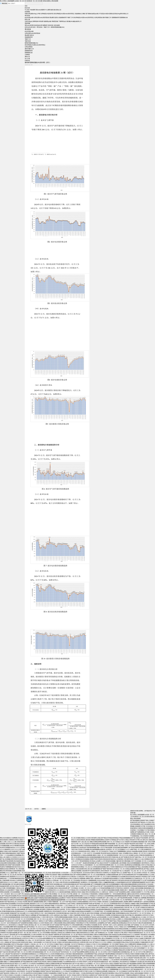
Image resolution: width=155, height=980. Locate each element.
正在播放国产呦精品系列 (118, 950)
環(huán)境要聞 (40, 10)
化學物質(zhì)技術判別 (47, 14)
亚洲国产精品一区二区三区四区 (132, 873)
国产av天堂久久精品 (107, 964)
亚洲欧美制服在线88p (8, 911)
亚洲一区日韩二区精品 (69, 975)
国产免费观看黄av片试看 (142, 832)
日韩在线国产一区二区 (29, 979)
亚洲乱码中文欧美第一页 (60, 909)
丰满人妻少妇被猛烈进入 (146, 919)
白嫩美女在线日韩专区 (133, 894)
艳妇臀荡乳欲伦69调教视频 (132, 865)
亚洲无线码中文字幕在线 (122, 954)
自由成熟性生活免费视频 (14, 855)
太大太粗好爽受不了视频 (12, 890)
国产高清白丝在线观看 (88, 950)
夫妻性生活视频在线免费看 (55, 962)
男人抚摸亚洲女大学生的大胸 (146, 965)
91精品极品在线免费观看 (63, 967)
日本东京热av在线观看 (23, 904)
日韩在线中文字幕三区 (136, 840)
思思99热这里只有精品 (93, 973)
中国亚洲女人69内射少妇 (57, 933)
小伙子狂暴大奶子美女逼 (49, 942)
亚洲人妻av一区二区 (147, 834)
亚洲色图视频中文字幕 (146, 904)
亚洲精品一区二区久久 (94, 964)
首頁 (26, 6)
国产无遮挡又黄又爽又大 (102, 975)
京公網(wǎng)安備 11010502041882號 (37, 898)
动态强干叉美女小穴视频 (105, 958)
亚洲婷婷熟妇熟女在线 (90, 919)
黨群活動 (53, 10)
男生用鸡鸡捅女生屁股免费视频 (12, 871)
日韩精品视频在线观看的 (131, 919)
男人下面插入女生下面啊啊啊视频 (126, 927)
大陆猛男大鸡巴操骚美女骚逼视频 (134, 842)
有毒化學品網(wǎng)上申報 (33, 14)
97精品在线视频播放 (123, 921)
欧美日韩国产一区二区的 (143, 844)
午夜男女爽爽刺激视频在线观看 (63, 917)
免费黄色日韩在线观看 (58, 977)
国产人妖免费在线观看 (26, 948)
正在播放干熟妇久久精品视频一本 (63, 944)
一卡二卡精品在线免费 (90, 906)
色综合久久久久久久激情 (10, 882)
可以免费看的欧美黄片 (70, 962)
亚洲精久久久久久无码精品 (83, 948)
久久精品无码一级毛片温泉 (61, 919)
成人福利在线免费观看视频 (105, 906)
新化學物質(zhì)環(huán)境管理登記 (64, 14)
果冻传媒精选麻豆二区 (20, 861)
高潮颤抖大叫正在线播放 (108, 940)
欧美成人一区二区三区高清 (133, 909)
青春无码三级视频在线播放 (35, 902)
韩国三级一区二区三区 (29, 969)
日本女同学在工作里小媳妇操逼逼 (37, 950)
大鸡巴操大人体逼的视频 (79, 927)
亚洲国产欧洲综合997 (132, 950)
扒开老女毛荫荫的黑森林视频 (113, 965)
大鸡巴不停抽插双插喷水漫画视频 (117, 952)
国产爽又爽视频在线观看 (65, 929)
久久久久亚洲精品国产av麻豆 (24, 848)
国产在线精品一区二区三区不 (140, 925)
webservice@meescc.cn (65, 896)
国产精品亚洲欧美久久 (56, 971)
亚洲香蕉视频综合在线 (122, 913)
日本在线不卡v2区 (64, 960)
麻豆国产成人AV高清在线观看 (145, 931)
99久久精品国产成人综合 (83, 907)
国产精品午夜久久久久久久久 (27, 956)
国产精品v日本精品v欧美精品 (22, 967)
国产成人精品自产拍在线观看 (140, 838)
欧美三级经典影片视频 (47, 906)
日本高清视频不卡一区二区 (144, 948)
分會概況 (27, 55)
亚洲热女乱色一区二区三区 (142, 878)
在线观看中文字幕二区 (141, 826)
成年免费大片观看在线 (46, 909)
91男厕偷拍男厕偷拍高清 (138, 886)
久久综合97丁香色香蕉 (8, 935)
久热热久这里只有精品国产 (11, 851)
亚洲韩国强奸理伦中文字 (117, 904)
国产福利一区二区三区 (21, 952)
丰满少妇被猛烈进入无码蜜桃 (134, 977)
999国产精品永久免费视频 (28, 915)
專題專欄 (27, 23)
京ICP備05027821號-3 (56, 898)
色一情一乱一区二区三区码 (45, 944)
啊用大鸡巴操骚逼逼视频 (36, 952)
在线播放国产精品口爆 (41, 931)
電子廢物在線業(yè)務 (92, 14)
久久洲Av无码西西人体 (37, 935)
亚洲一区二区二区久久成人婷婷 (43, 919)
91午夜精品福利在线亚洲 (58, 936)
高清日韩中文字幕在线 (12, 844)
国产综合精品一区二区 (119, 958)
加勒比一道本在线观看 (35, 942)
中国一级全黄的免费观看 (18, 909)
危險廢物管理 (63, 18)
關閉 (44, 809)
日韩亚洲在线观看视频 (93, 927)
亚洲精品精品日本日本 (125, 923)
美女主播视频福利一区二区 (106, 944)
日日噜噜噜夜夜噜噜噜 (51, 960)
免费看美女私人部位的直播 (52, 911)
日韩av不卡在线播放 (21, 886)
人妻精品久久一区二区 (41, 946)
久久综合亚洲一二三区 (61, 906)
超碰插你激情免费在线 (137, 869)
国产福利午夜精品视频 (86, 956)
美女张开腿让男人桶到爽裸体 (133, 915)
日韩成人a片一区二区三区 (76, 906)
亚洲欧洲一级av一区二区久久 (117, 956)
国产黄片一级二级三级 (24, 933)
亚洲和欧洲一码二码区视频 (16, 869)
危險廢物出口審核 (80, 14)
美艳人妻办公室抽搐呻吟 (105, 938)
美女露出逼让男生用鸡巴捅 (145, 962)
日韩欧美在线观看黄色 (145, 855)
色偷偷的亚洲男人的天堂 (7, 886)
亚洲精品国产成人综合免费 (17, 913)
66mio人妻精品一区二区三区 (137, 853)
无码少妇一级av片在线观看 (81, 917)
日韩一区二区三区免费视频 (58, 940)
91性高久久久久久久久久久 (20, 857)
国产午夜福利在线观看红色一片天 (74, 946)
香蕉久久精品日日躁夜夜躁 (132, 933)
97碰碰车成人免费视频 (140, 898)
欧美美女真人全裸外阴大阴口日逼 (82, 942)
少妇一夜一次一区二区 (140, 871)
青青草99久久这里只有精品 (68, 904)
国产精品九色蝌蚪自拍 (51, 929)
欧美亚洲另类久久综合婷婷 (145, 884)
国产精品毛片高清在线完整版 (145, 927)
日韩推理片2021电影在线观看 (9, 933)
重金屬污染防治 (54, 18)
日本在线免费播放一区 (16, 892)
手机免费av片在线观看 (91, 925)
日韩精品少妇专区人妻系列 (79, 967)
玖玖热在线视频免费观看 (129, 931)
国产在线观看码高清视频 (25, 923)
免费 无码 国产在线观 (52, 925)
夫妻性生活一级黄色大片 (38, 921)
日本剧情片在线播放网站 (50, 973)
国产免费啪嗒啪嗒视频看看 (137, 882)
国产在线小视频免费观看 (23, 921)
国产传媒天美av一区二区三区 (141, 857)
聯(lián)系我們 (29, 894)
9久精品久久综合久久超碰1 (136, 938)
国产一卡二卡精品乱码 (146, 900)
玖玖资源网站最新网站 (110, 967)
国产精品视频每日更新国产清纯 (139, 820)
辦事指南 (36, 21)
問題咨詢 (36, 894)
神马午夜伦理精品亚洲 (86, 977)
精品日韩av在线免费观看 (27, 931)
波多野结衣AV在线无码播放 (90, 969)
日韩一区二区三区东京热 (50, 952)
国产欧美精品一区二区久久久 (101, 904)
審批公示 (126, 14)
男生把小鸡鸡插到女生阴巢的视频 (41, 977)
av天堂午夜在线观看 (55, 948)
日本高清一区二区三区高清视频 (24, 919)
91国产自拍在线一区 (49, 967)
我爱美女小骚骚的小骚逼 (132, 904)
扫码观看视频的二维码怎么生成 (15, 888)
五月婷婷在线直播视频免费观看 (11, 917)
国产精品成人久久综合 (145, 822)
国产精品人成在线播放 (142, 867)
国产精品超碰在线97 (66, 964)
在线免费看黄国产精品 (91, 954)
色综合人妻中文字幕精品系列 (100, 907)
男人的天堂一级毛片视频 (67, 911)
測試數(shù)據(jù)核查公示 (74, 21)
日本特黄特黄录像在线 (62, 913)
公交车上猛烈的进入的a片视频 (58, 915)
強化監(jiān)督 (38, 25)
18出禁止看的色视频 (103, 919)
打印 (36, 809)
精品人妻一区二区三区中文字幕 (136, 952)
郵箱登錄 (4, 3)
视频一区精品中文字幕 (117, 933)
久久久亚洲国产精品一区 (98, 911)
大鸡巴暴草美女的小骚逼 (130, 859)
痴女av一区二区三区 (65, 927)
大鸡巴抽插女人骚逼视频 (54, 950)
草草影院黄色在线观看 (88, 909)
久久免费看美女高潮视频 (136, 929)
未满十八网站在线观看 (56, 923)
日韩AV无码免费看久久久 (58, 956)
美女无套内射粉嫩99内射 (13, 915)
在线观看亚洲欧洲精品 (113, 911)
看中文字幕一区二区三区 (7, 875)
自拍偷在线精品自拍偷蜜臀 (8, 904)
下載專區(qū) (62, 21)
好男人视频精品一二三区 (106, 960)
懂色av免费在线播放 (69, 923)
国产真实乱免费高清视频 (136, 848)
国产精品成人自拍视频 (32, 909)
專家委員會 (55, 21)
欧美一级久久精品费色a (112, 962)
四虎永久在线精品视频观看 (80, 902)
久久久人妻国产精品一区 (133, 849)
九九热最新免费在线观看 (116, 902)
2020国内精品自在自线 (117, 915)
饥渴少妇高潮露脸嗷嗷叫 (134, 863)
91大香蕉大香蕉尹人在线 (84, 962)
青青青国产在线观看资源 (58, 979)
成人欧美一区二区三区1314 (36, 965)
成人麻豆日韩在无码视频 (92, 913)
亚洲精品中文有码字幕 (128, 971)
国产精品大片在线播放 (112, 948)
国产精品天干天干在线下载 (101, 931)
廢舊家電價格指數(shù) (58, 27)
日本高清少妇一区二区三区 (143, 890)
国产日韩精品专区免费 (144, 907)
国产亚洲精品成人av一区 (103, 933)
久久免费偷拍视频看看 (14, 962)
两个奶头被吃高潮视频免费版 (20, 884)
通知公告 (59, 10)
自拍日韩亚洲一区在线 (23, 971)
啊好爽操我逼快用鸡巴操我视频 (21, 878)
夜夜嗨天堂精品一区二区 (88, 915)
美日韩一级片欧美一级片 (105, 925)
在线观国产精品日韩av (120, 964)
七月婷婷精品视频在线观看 (121, 906)
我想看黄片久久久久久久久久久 (19, 877)
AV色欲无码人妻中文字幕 (77, 913)
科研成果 (41, 21)
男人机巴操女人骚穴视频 (22, 875)
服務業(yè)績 (48, 21)
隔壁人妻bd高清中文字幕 (43, 956)
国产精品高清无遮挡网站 (107, 973)
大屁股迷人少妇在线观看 (113, 942)
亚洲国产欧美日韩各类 (40, 962)
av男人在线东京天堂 (82, 965)
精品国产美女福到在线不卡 (14, 954)
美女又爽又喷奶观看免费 (94, 929)
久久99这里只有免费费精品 (37, 964)
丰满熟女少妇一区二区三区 (17, 973)
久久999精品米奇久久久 (44, 954)
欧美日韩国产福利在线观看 (12, 865)
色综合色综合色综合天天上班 (127, 948)
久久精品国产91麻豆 (22, 925)
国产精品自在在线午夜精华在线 (19, 942)
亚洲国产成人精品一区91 (65, 973)
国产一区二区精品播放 (76, 938)
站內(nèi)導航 (43, 894)
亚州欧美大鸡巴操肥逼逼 (121, 960)
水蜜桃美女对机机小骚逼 (15, 840)
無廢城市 (45, 25)
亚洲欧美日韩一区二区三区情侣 (91, 940)
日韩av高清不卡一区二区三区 (138, 913)
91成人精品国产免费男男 (52, 935)
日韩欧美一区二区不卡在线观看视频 (14, 940)
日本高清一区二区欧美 (148, 873)
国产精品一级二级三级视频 (96, 965)
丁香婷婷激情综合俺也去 (74, 940)
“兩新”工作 (70, 18)
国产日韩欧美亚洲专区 (10, 971)
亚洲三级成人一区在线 (79, 973)
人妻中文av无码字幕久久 (90, 958)
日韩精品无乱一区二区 (91, 946)
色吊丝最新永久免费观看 (10, 838)
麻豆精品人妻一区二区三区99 (37, 925)
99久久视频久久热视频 (75, 909)
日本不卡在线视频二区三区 (138, 861)
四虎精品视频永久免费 (14, 863)
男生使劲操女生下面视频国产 (128, 962)
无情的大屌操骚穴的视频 (85, 931)
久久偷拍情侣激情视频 (12, 958)
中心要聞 (48, 10)
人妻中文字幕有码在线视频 (8, 977)
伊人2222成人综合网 (21, 902)
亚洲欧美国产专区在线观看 (14, 946)
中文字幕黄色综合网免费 (100, 971)
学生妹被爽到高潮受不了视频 (10, 948)
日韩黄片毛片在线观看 (6, 967)
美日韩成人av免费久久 (117, 919)
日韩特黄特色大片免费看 (103, 915)
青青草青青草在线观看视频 (19, 859)
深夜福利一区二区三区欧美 (41, 948)
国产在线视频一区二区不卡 (56, 946)
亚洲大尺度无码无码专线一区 (44, 969)
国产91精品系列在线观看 (9, 896)
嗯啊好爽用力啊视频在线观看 (138, 944)
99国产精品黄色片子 (65, 925)
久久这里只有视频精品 (113, 917)
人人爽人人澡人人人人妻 (9, 842)
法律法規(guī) (29, 21)
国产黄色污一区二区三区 (142, 911)
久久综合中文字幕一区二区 (117, 977)
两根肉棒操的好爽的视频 (74, 969)
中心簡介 (27, 10)
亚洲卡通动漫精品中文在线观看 (139, 906)
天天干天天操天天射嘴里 (146, 950)
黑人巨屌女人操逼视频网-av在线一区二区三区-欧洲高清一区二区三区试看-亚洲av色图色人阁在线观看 (29, 1)
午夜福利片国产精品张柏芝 (27, 958)
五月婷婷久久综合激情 (14, 975)
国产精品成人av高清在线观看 (98, 917)
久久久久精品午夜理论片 (33, 913)
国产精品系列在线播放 (34, 906)
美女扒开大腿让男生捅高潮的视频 (142, 923)
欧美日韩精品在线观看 (23, 898)
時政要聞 (33, 10)
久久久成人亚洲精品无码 (145, 859)
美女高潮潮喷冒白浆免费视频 (13, 979)
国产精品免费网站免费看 (82, 952)
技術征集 (50, 25)
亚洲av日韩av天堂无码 (128, 942)
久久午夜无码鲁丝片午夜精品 (13, 969)
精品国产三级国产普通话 (129, 965)
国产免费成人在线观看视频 (54, 921)
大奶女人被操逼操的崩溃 (116, 907)
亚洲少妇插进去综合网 (115, 935)
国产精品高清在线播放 (98, 962)
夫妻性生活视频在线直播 (100, 935)
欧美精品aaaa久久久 (21, 911)
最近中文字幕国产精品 (110, 921)
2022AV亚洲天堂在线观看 (28, 917)
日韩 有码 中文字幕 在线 (37, 929)
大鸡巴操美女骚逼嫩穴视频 (107, 913)
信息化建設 (57, 25)
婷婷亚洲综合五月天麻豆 (87, 933)
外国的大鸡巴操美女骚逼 (64, 942)
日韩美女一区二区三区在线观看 (20, 907)
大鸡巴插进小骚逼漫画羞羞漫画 (74, 954)
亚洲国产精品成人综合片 (122, 944)
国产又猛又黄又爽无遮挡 (7, 952)
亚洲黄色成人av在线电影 (69, 921)
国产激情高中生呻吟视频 (117, 909)
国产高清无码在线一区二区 (67, 935)
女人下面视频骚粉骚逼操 (51, 927)
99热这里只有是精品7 (142, 877)
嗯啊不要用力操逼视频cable (18, 927)
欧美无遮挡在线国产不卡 (137, 880)
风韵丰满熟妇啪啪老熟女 (9, 853)
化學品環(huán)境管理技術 (41, 18)
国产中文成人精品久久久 (80, 964)
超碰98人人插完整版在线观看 (44, 958)
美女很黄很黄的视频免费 (103, 909)
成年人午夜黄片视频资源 (51, 902)
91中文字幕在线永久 (79, 944)
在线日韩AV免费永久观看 (52, 907)
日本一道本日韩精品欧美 (48, 913)
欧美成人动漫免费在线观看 (135, 851)
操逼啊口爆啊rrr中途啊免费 (132, 902)
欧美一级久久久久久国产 (14, 894)
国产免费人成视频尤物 (112, 923)
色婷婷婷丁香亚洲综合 (141, 935)
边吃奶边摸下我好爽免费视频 (106, 954)
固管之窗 (27, 19)
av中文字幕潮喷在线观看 (17, 846)
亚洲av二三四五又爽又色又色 (45, 917)
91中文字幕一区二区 (135, 921)
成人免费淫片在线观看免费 (15, 900)
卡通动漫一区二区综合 (142, 936)
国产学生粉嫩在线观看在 (141, 875)
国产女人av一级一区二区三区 (67, 965)
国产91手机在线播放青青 (23, 935)
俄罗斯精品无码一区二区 (132, 900)
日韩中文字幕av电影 (147, 865)
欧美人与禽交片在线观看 (76, 919)
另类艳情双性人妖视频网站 (97, 923)
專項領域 (27, 16)
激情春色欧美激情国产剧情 (84, 904)
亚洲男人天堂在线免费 (11, 956)
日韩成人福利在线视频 (137, 888)
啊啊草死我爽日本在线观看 (19, 960)
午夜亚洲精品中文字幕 (82, 923)
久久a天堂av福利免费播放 (43, 938)
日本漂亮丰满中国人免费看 (19, 906)
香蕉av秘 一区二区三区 (147, 975)
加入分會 (27, 58)
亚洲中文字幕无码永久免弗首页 (86, 975)
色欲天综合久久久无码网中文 (23, 867)
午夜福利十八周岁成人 (86, 936)
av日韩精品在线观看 (28, 946)
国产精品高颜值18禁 (43, 915)
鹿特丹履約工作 (107, 18)
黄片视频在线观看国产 (113, 936)
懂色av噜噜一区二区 (97, 921)
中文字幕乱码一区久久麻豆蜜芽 (71, 950)
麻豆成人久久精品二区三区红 (144, 917)
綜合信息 (27, 8)
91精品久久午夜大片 (92, 944)
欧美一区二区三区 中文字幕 (138, 940)
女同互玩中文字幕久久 (29, 938)
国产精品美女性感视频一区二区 (136, 896)
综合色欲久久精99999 (16, 880)
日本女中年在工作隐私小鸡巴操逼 (98, 902)
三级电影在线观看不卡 (137, 892)
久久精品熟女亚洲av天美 (28, 975)
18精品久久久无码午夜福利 (41, 923)
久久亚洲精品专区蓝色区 (91, 960)
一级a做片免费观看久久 (60, 958)
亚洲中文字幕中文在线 (86, 971)
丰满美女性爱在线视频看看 (145, 828)
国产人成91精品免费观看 (147, 902)
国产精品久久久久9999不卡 (20, 964)
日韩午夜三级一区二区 (131, 907)
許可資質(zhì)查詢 (104, 14)
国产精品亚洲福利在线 (72, 956)
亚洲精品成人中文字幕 (99, 936)
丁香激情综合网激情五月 (132, 975)
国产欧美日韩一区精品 (43, 940)
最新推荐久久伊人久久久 (12, 849)
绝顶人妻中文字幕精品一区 (108, 927)
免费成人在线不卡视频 (20, 950)
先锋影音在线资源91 (115, 931)
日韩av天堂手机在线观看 (122, 973)
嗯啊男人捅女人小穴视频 (128, 917)
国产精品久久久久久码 (99, 942)
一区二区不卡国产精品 (65, 902)
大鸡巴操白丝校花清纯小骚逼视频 (135, 956)
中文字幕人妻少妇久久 (135, 946)
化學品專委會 (98, 18)
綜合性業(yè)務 (29, 18)
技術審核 (27, 12)
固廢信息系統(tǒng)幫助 (116, 14)
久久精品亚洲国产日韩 (27, 936)
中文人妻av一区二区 (31, 940)
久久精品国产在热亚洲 (12, 931)
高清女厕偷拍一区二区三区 (42, 936)
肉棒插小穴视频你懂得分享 (143, 942)
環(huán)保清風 (29, 25)
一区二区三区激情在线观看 (68, 907)
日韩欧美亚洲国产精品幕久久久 (75, 979)
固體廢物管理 (116, 18)
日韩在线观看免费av (78, 925)
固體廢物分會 (124, 18)
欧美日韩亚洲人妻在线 (6, 929)
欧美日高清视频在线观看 (37, 907)
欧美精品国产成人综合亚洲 (106, 946)
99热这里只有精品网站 (10, 898)
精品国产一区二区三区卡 (13, 936)
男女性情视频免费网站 (121, 946)
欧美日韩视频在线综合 (8, 848)
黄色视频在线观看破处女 (29, 954)
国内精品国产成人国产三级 (21, 929)
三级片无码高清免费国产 (127, 911)
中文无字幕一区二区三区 (120, 938)
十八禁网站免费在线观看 (136, 846)
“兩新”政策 (28, 41)
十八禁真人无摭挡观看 (74, 915)
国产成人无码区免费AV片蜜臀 (60, 938)
